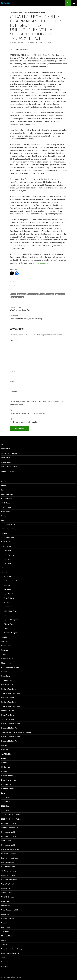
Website (13, 392)
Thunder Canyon (7, 719)
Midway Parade (7, 663)
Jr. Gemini (5, 931)
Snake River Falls (7, 715)
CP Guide (6, 3)
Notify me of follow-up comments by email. (28, 413)
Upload (4, 745)
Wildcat (7, 628)
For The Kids (6, 784)
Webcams (5, 750)
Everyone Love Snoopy (10, 880)
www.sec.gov (42, 263)
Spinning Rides (7, 498)
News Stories (40, 12)
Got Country (6, 841)
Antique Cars (6, 888)
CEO (42, 294)
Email (13, 381)
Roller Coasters (7, 494)
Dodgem (4, 966)
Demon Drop (6, 962)
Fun (3, 490)
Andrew (31, 43)
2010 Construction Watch (11, 815)
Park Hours (6, 458)
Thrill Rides (5, 503)
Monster (7, 585)
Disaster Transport (8, 918)
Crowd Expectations (9, 453)
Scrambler (7, 589)
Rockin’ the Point (8, 698)
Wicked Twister (9, 624)
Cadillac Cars (6, 892)
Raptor (6, 615)
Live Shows (6, 568)
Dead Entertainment (9, 780)
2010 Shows (6, 806)
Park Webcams (7, 462)
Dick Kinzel (60, 294)
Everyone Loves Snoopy (10, 858)
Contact (4, 763)
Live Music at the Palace (10, 849)
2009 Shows (6, 802)
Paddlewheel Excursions (10, 667)
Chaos (4, 957)
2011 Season (8, 563)
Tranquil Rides (7, 507)
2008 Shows (6, 797)
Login (3, 793)
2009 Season (8, 550)
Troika (4, 654)
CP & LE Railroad (8, 897)
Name (13, 371)
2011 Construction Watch (11, 819)
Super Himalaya (10, 594)
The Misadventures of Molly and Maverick (17, 732)
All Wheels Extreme (9, 823)
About (4, 758)
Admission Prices (9, 524)
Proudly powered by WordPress (11, 977)
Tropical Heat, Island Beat (11, 693)
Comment (15, 340)
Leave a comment (45, 43)
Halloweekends (7, 776)
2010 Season (8, 559)
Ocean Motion (7, 641)
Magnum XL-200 (7, 936)
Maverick (7, 602)
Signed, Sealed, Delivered (10, 724)
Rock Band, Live (7, 685)
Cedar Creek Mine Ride (10, 910)
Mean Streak (8, 607)
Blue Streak (5, 905)
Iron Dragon (6, 927)
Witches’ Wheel (7, 659)
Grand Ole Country (8, 862)
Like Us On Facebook (9, 467)
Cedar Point (33, 294)
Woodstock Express (11, 633)
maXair (5, 637)
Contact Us (6, 449)
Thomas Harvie (17, 297)
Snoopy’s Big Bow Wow (10, 728)
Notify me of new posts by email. (23, 422)
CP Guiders (5, 767)
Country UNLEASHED (10, 828)
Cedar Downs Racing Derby (12, 949)
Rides (4, 572)
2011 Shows (6, 810)
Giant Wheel (6, 901)
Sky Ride (4, 672)
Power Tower (6, 646)
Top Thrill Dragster (11, 620)
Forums (4, 771)
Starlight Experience (12, 555)
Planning (5, 520)
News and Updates (26, 12)
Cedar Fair (14, 12)
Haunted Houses (7, 789)
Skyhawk (4, 650)
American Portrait (8, 875)
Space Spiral (6, 676)
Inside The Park (7, 542)
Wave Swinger (9, 598)
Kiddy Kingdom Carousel (11, 953)
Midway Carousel (10, 581)
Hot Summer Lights (8, 832)
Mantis (4, 940)
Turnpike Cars (6, 680)
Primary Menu (74, 3)
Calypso (4, 944)
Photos (4, 485)
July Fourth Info (8, 537)
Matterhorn (8, 576)
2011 (13, 294)
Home (3, 444)
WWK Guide (6, 754)
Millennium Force (10, 611)
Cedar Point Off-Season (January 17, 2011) (38, 317)
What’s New (7, 546)
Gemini (4, 923)
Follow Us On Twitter (10, 471)
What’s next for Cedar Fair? (38, 308)
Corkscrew (5, 914)
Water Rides (6, 511)
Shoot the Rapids (7, 711)
